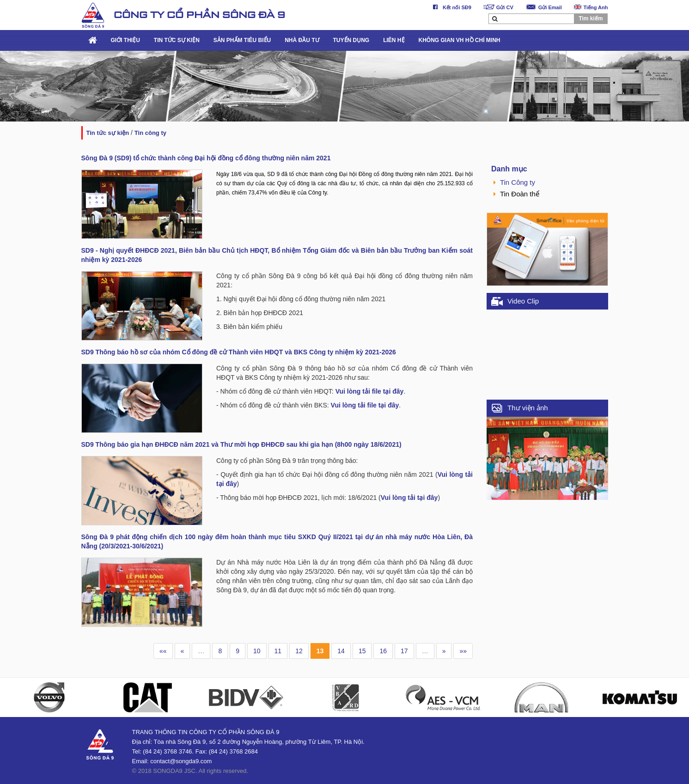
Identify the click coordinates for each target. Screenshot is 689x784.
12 (299, 651)
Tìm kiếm (591, 18)
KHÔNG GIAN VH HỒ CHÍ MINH (460, 40)
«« (163, 651)
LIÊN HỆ (394, 40)
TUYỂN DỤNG (351, 40)
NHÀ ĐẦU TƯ (302, 40)
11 (278, 651)
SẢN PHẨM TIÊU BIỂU (242, 40)
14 (341, 651)
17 (404, 651)
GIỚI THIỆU (125, 40)
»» (463, 651)
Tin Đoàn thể (516, 194)
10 (257, 651)
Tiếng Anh (591, 7)
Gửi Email (544, 7)
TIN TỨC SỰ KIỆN (177, 40)
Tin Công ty (150, 133)
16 (383, 651)
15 (362, 651)
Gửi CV (498, 7)
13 (320, 651)
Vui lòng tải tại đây (409, 498)
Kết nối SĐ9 (451, 7)
